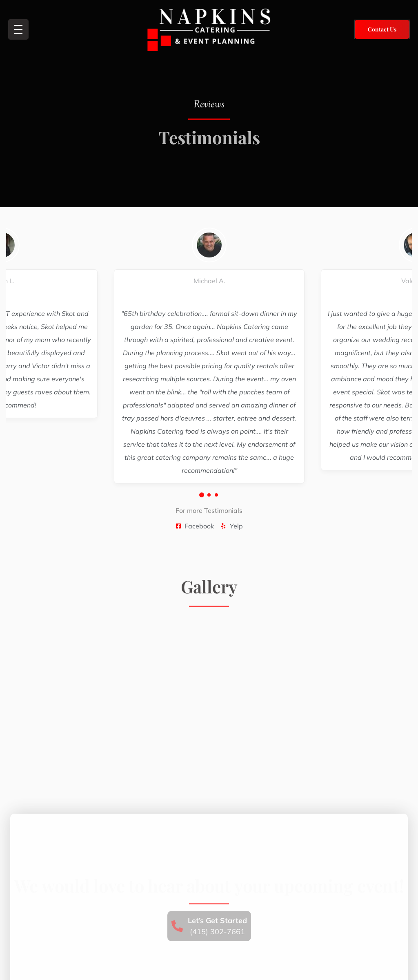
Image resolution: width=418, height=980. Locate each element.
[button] (202, 495)
